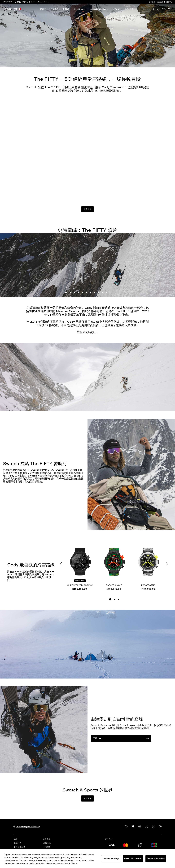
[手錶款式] (54, 9)
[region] (87, 859)
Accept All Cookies (156, 859)
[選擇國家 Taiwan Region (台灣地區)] (27, 827)
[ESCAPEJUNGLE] (114, 568)
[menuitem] (43, 9)
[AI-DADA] (116, 9)
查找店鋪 (160, 2)
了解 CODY (121, 738)
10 (103, 292)
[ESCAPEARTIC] (148, 568)
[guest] (158, 9)
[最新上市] (43, 9)
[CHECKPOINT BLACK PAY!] (80, 568)
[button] (164, 9)
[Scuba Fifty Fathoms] (99, 9)
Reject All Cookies (133, 859)
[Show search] (153, 9)
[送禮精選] (66, 9)
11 (107, 292)
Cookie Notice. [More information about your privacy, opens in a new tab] (71, 863)
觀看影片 (87, 209)
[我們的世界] (129, 9)
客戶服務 (152, 2)
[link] (18, 2)
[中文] (169, 2)
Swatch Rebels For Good (39, 2)
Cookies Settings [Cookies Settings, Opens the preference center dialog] (111, 859)
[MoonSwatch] (80, 9)
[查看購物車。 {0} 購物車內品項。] (169, 9)
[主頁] (13, 9)
